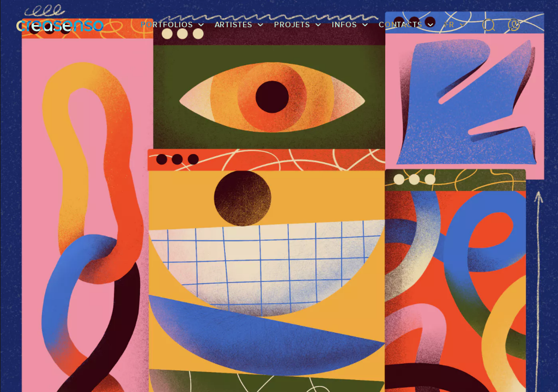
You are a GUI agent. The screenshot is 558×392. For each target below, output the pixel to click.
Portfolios (166, 24)
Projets (292, 24)
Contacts (401, 24)
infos (344, 24)
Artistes (233, 24)
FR (449, 24)
